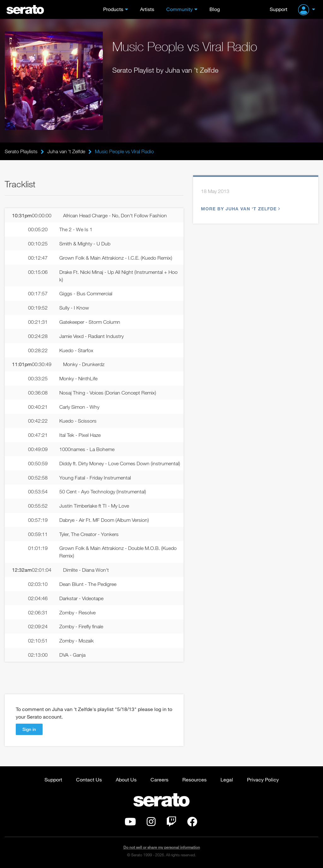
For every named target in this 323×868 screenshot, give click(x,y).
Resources (194, 779)
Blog (215, 9)
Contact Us (89, 779)
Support (279, 9)
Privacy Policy (263, 779)
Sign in (29, 729)
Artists (147, 9)
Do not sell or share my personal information (162, 847)
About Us (126, 779)
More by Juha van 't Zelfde (240, 209)
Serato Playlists (21, 151)
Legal (227, 779)
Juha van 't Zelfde (66, 151)
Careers (159, 779)
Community (179, 9)
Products (113, 9)
